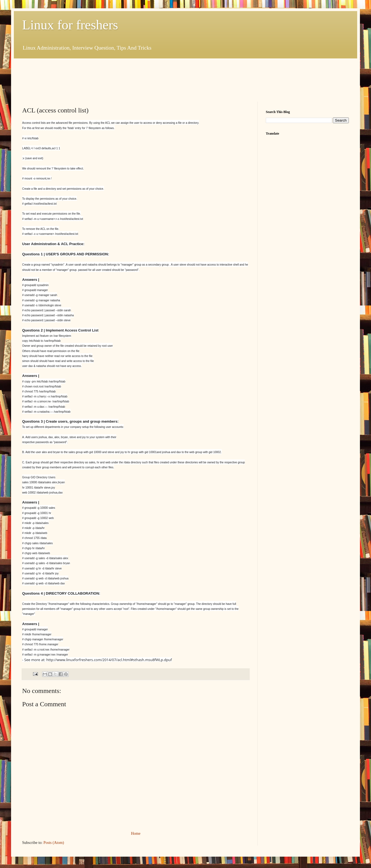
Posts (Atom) (54, 843)
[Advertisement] (123, 79)
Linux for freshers (70, 25)
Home (136, 834)
